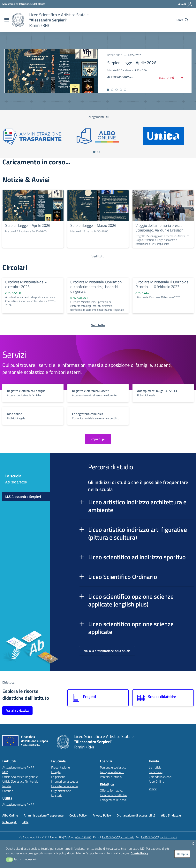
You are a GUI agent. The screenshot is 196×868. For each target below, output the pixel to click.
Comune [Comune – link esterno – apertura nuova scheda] (8, 791)
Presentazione (60, 767)
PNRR (153, 789)
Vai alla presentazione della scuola (107, 651)
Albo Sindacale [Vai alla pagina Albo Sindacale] (171, 815)
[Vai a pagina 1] (94, 152)
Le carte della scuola (64, 786)
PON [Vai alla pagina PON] (25, 822)
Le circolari (156, 772)
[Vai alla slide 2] (112, 90)
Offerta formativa (111, 790)
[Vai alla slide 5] (125, 90)
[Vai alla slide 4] (121, 90)
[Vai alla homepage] (18, 20)
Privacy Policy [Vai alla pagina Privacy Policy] (102, 815)
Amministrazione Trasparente (44, 815)
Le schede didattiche (113, 795)
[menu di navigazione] (6, 20)
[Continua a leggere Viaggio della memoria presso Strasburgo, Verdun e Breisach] (163, 206)
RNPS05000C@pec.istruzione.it (159, 837)
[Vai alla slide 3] (117, 90)
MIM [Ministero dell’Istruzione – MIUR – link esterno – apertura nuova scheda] (5, 772)
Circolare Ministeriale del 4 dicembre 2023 (26, 284)
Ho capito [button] (182, 854)
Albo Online (156, 781)
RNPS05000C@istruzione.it (118, 837)
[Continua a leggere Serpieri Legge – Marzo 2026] (98, 206)
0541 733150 (83, 837)
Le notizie (155, 767)
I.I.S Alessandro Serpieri (23, 497)
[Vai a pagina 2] (99, 152)
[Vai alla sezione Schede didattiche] (163, 698)
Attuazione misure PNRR (18, 767)
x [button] (193, 843)
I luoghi (56, 772)
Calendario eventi (160, 777)
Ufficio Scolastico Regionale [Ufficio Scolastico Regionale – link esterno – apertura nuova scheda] (20, 777)
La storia (57, 795)
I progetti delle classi (113, 800)
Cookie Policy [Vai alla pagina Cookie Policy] (78, 815)
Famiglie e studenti (112, 772)
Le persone (58, 777)
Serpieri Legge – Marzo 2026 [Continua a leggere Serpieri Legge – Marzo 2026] (93, 225)
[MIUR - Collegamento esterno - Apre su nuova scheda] (24, 4)
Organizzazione (61, 791)
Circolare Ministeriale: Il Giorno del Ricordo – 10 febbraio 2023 (162, 284)
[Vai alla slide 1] (108, 90)
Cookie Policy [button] (139, 853)
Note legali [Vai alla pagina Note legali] (9, 822)
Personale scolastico (113, 767)
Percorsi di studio (111, 777)
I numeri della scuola (64, 781)
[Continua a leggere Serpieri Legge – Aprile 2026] (33, 206)
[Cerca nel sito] (182, 20)
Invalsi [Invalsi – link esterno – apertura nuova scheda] (7, 786)
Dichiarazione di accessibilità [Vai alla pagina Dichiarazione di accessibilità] (136, 815)
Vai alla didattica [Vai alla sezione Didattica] (17, 710)
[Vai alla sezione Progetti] (98, 698)
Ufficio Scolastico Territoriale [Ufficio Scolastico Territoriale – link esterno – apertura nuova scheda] (20, 781)
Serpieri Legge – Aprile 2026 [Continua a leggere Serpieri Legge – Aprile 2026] (28, 225)
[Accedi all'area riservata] (185, 4)
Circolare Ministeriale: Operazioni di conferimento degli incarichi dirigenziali (96, 287)
